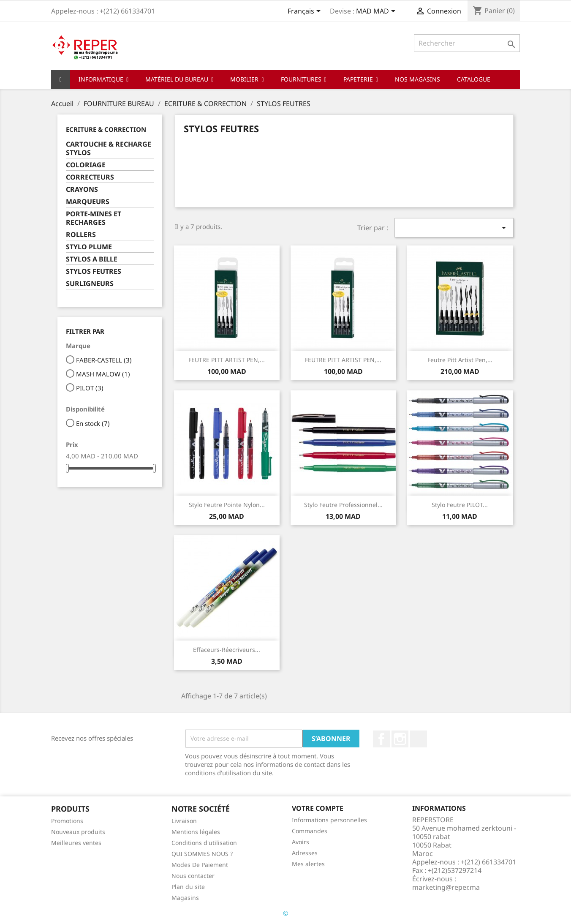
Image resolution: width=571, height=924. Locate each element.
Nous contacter (193, 876)
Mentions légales (196, 832)
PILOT (90, 388)
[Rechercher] (467, 43)
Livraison (184, 821)
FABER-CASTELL (104, 360)
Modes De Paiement (200, 865)
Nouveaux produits (78, 832)
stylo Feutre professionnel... (343, 505)
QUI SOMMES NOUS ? (202, 854)
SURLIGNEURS (90, 284)
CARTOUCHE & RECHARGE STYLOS (109, 149)
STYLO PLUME (89, 247)
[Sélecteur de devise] (377, 12)
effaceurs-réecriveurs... (227, 650)
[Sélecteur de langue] (306, 12)
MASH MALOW (103, 374)
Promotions (67, 821)
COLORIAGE (86, 165)
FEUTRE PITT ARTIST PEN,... (227, 360)
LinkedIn (419, 739)
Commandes (310, 831)
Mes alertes (308, 864)
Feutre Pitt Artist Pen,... (460, 360)
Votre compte (318, 808)
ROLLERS (81, 235)
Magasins (185, 898)
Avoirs (300, 842)
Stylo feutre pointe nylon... (227, 505)
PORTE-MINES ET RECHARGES (94, 218)
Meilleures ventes (76, 843)
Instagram (400, 739)
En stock (93, 423)
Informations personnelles (329, 820)
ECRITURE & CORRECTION (106, 129)
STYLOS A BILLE (92, 259)
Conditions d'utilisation (204, 843)
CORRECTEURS (90, 177)
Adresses (305, 853)
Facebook (381, 739)
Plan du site (188, 887)
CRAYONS (82, 189)
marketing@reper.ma (446, 887)
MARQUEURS (88, 202)
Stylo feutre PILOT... (460, 505)
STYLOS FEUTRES (94, 271)
